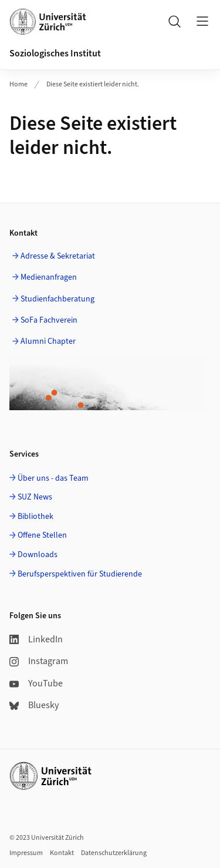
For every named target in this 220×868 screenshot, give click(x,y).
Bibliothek (35, 517)
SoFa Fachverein (49, 320)
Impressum (26, 853)
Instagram (39, 661)
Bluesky (34, 705)
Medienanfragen (49, 277)
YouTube (36, 683)
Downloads (38, 555)
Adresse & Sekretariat (58, 256)
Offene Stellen (42, 535)
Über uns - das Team (53, 478)
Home (18, 84)
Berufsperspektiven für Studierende (80, 574)
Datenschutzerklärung (114, 853)
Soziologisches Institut (55, 53)
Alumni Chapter (48, 341)
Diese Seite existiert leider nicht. (93, 84)
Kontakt (62, 853)
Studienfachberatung (57, 299)
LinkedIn (36, 639)
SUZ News (35, 497)
